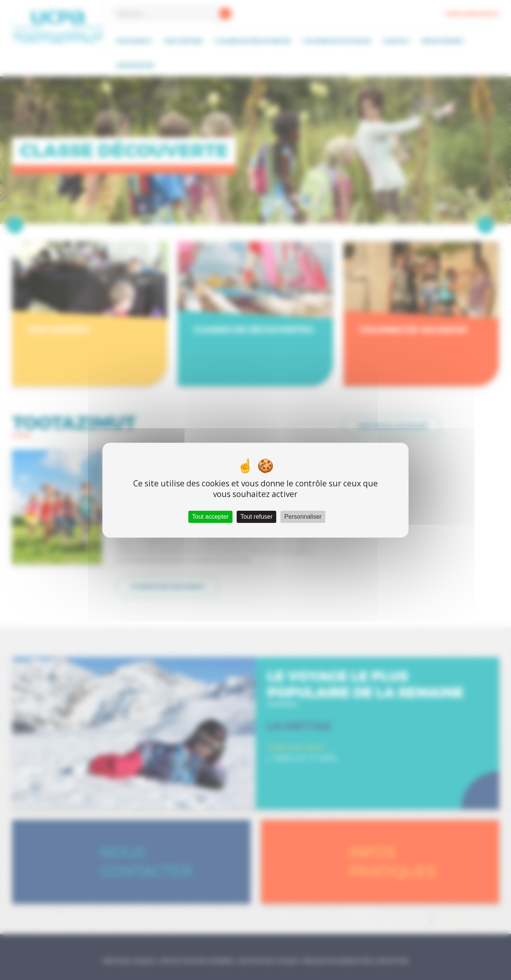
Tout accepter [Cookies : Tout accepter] (210, 517)
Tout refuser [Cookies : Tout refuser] (256, 517)
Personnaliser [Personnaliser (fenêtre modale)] (303, 517)
